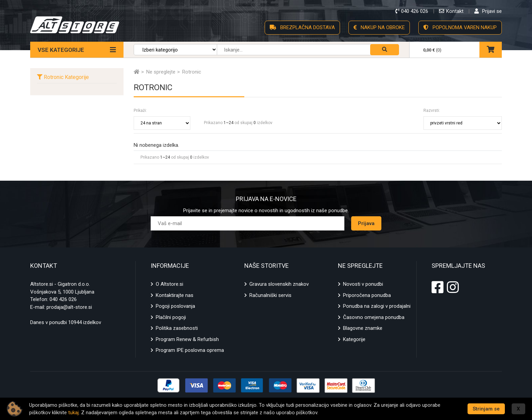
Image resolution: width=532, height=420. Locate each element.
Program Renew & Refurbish (187, 339)
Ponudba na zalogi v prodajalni (377, 306)
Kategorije (354, 339)
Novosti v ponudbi (363, 284)
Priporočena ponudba (367, 295)
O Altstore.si (169, 284)
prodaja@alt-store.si (69, 307)
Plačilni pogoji (171, 317)
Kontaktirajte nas (175, 295)
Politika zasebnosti (177, 328)
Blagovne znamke (363, 328)
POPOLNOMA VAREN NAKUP (460, 27)
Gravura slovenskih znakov (279, 284)
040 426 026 (63, 299)
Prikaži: (140, 111)
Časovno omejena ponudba (374, 317)
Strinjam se (486, 409)
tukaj (73, 413)
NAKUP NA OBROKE (379, 27)
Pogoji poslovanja (175, 306)
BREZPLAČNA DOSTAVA (302, 27)
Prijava (366, 223)
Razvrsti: (432, 111)
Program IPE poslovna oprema (190, 350)
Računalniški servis (270, 295)
